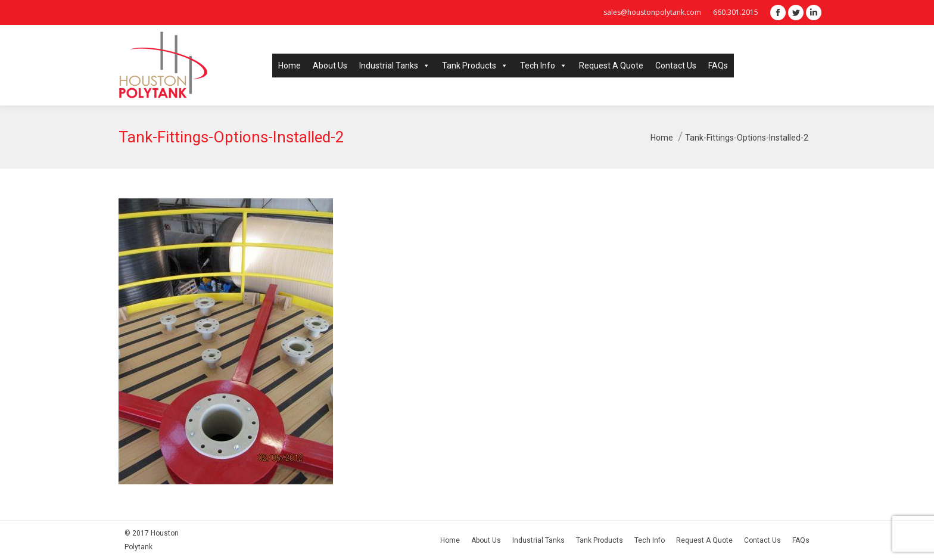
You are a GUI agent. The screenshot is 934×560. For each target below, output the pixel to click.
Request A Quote (611, 66)
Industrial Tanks (395, 66)
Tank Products (475, 66)
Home (289, 66)
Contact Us (676, 66)
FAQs (718, 66)
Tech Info (544, 66)
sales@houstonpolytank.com (652, 12)
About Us (330, 66)
